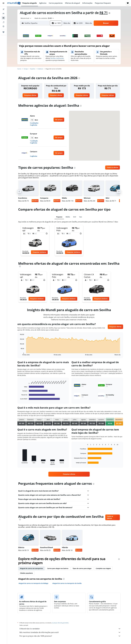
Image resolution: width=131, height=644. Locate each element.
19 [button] (48, 57)
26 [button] (48, 62)
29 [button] (62, 62)
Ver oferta (35, 201)
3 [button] (38, 47)
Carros (19, 69)
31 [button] (38, 66)
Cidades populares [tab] (26, 573)
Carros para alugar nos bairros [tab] (58, 568)
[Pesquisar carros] (3, 18)
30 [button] (33, 66)
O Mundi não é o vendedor (70, 629)
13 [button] (52, 52)
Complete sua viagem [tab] (103, 568)
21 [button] (57, 57)
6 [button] (52, 47)
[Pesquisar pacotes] (3, 22)
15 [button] (62, 52)
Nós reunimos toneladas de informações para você (70, 632)
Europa (26, 69)
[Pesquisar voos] (3, 9)
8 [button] (62, 47)
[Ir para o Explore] (3, 26)
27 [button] (52, 62)
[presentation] (109, 13)
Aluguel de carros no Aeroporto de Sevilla (67, 583)
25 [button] (43, 62)
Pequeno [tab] (59, 217)
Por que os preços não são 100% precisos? (70, 636)
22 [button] (62, 57)
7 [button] (57, 47)
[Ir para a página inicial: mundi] (14, 3)
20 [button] (52, 57)
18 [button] (43, 57)
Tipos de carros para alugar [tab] (82, 568)
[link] (30, 95)
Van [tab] (81, 217)
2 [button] (33, 47)
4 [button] (43, 47)
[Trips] (3, 32)
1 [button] (62, 42)
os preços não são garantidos (60, 623)
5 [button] (48, 47)
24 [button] (38, 62)
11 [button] (43, 52)
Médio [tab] (68, 217)
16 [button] (33, 57)
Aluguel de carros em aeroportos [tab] (31, 568)
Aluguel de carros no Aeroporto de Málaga (33, 583)
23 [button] (33, 62)
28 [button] (57, 62)
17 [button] (38, 57)
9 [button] (33, 52)
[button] (3, 3)
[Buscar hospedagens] (3, 14)
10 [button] (38, 52)
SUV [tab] (75, 217)
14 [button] (57, 52)
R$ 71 (104, 13)
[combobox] (25, 18)
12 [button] (48, 52)
